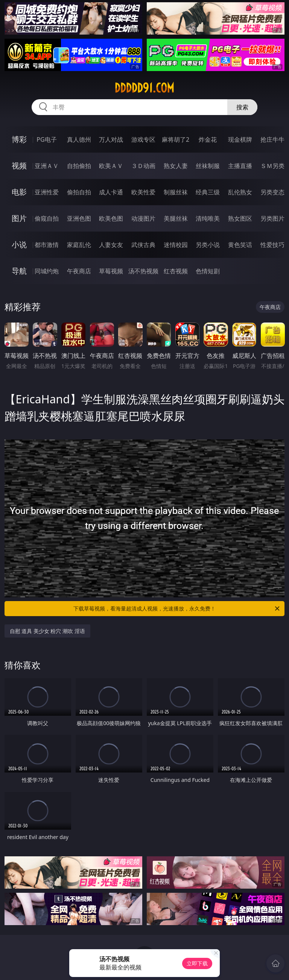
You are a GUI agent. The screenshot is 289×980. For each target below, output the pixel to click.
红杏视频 (176, 271)
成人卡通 (111, 192)
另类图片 (272, 218)
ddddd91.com (144, 88)
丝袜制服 (208, 166)
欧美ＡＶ (111, 166)
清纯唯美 (208, 218)
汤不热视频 (143, 271)
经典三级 (208, 192)
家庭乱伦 (79, 245)
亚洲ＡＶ (47, 166)
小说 (19, 245)
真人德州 (79, 139)
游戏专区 (143, 139)
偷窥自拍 (47, 218)
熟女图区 (240, 218)
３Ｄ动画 (143, 166)
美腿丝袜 (176, 218)
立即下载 (197, 963)
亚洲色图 (79, 218)
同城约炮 (47, 271)
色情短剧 (208, 271)
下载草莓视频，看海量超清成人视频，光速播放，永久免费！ (177, 609)
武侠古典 (143, 245)
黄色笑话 (240, 245)
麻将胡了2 (176, 139)
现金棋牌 (240, 139)
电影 (19, 192)
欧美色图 (111, 218)
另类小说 (208, 245)
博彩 (19, 139)
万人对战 (111, 139)
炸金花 (208, 139)
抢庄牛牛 (272, 139)
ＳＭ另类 (272, 166)
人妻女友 (111, 245)
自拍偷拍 (79, 166)
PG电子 (46, 139)
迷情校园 (176, 245)
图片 (19, 218)
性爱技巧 (272, 245)
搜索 (242, 107)
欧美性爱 (143, 192)
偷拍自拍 (79, 192)
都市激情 (47, 245)
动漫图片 (143, 218)
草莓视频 (111, 271)
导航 (19, 271)
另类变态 (272, 192)
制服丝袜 (176, 192)
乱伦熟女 (240, 192)
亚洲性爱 (47, 192)
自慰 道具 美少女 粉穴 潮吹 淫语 (47, 631)
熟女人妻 (176, 166)
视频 (19, 166)
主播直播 (240, 166)
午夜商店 (79, 271)
